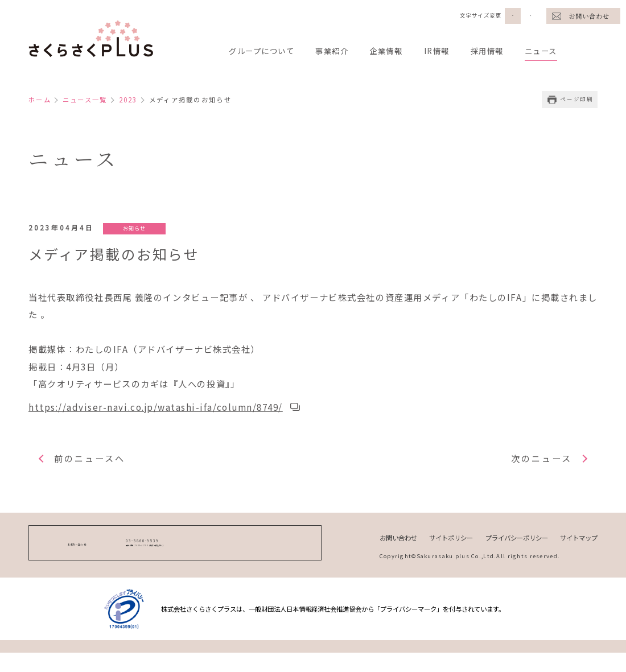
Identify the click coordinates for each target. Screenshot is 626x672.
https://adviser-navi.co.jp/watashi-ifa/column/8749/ (161, 415)
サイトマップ (577, 547)
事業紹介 (338, 51)
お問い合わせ (589, 16)
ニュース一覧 (88, 100)
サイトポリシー (438, 547)
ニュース (556, 51)
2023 (135, 100)
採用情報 (500, 51)
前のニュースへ (92, 467)
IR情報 (447, 51)
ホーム (41, 100)
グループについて (264, 51)
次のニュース (539, 467)
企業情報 (394, 51)
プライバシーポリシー (509, 547)
